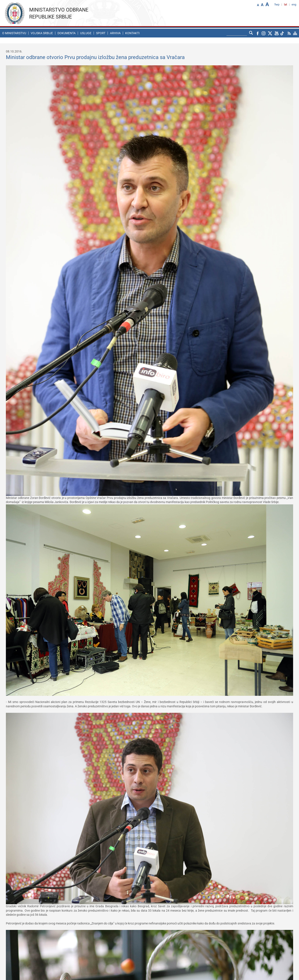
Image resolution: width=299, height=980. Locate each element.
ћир (277, 4)
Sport (101, 33)
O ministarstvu (14, 33)
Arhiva (115, 33)
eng (294, 4)
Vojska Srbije (42, 33)
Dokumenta (67, 33)
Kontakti (132, 33)
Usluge (86, 33)
